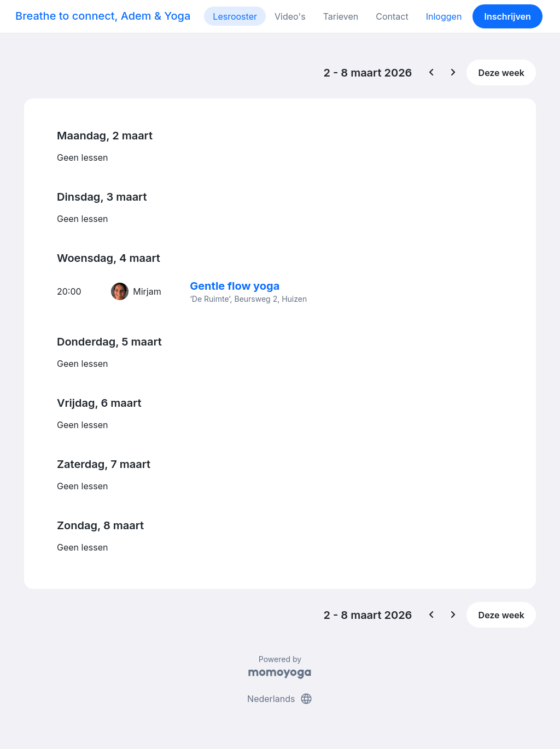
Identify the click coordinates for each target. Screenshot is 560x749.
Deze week (501, 73)
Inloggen (444, 16)
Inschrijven (508, 16)
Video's (290, 16)
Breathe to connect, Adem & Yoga (103, 16)
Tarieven (341, 16)
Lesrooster (235, 16)
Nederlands (280, 699)
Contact (392, 16)
